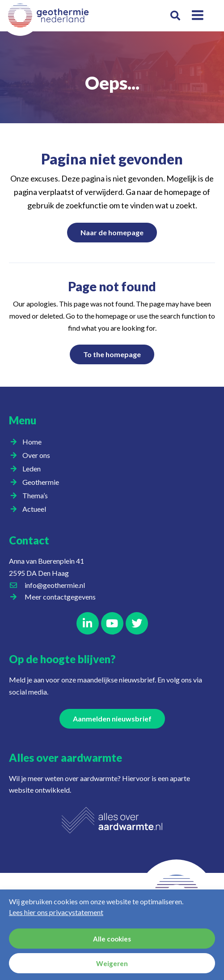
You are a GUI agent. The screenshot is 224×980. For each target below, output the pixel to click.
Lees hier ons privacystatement (56, 912)
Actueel (36, 509)
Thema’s (37, 496)
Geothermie (43, 482)
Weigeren (112, 963)
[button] (175, 16)
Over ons (38, 455)
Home (32, 442)
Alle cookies (112, 939)
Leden (34, 469)
